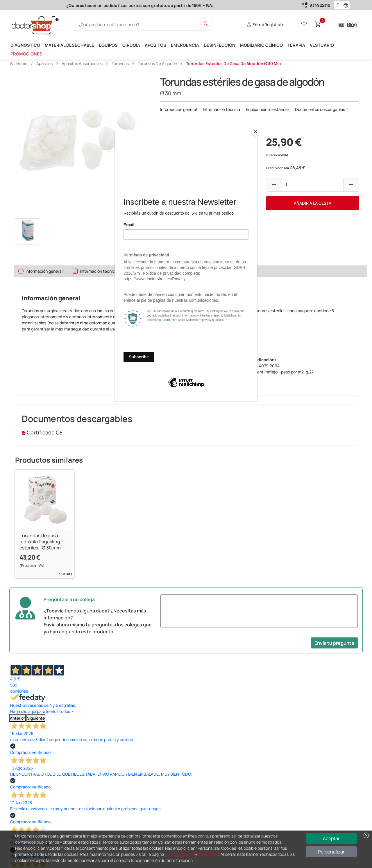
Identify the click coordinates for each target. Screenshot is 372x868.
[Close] (256, 132)
